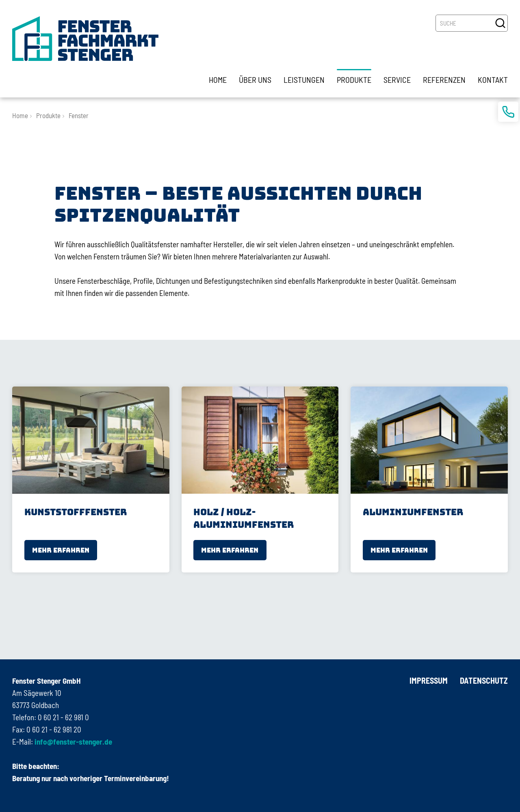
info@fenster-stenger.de (73, 742)
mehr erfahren (61, 550)
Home (20, 115)
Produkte (48, 115)
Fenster (79, 115)
